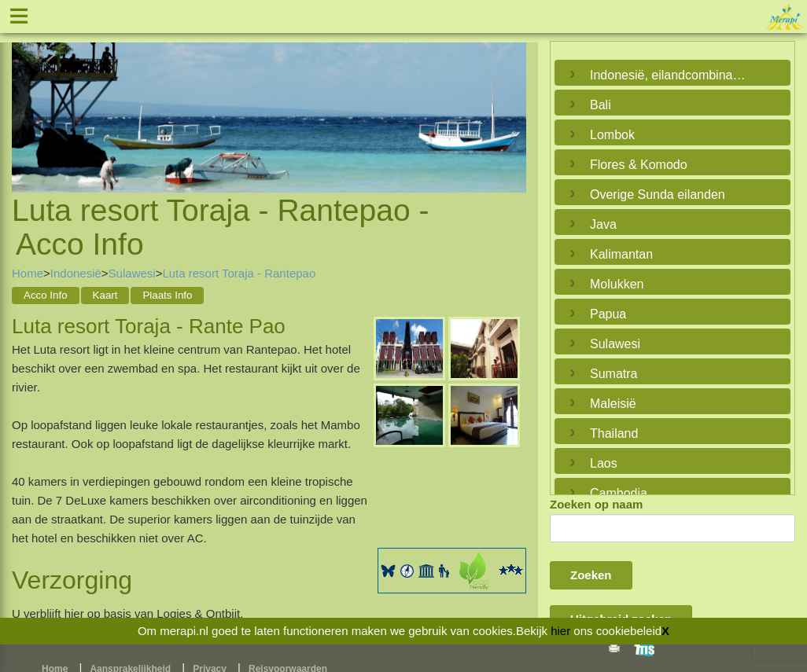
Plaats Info (167, 295)
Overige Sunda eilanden (658, 195)
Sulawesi (132, 273)
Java (603, 224)
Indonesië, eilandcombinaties (669, 75)
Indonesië (76, 273)
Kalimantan (621, 254)
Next (510, 99)
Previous (28, 99)
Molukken (617, 284)
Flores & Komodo (639, 165)
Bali (601, 105)
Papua (608, 314)
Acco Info (46, 295)
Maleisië (613, 404)
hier (560, 631)
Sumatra (614, 374)
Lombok (612, 135)
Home (28, 273)
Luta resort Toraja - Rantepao (239, 273)
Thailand (614, 433)
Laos (604, 463)
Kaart (105, 295)
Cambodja (619, 493)
